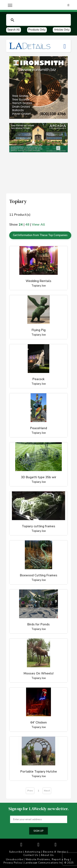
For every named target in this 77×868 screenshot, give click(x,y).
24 (21, 225)
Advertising (33, 852)
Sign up (38, 831)
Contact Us (31, 855)
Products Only (37, 30)
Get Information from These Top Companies (40, 235)
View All (38, 225)
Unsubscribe (14, 859)
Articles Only (62, 30)
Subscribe (16, 852)
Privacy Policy (13, 863)
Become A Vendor (55, 852)
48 (27, 225)
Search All (14, 30)
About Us (47, 855)
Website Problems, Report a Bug (47, 859)
